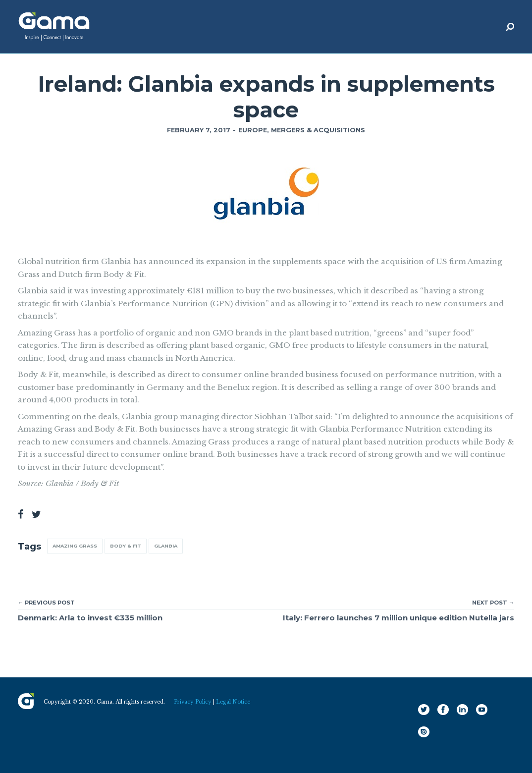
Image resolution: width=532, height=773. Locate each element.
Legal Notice (233, 702)
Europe (253, 130)
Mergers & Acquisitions (318, 130)
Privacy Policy (193, 702)
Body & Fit (126, 546)
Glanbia (166, 546)
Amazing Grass (75, 546)
